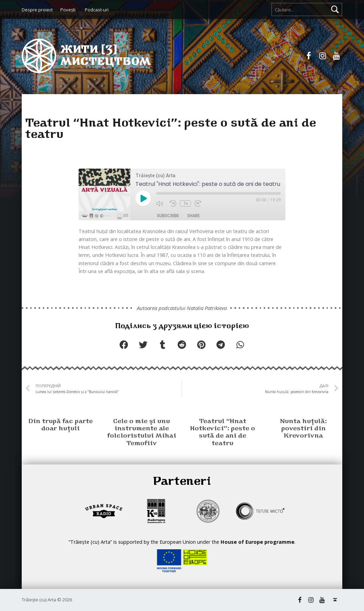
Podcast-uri (97, 10)
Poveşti (68, 10)
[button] (124, 345)
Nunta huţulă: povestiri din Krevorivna (303, 429)
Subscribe (168, 216)
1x (186, 203)
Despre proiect (37, 10)
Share (193, 216)
